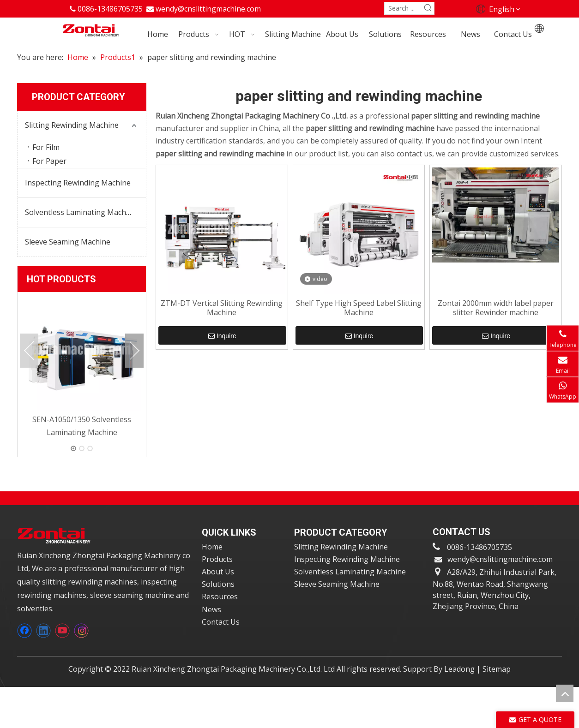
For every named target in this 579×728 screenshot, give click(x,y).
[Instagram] (81, 631)
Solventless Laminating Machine (81, 212)
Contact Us (221, 622)
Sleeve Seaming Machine (68, 242)
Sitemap (497, 669)
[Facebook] (24, 631)
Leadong (459, 669)
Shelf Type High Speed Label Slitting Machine (359, 308)
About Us (218, 572)
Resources (220, 597)
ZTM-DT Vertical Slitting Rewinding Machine (222, 308)
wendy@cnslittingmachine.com (208, 9)
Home (212, 547)
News (211, 609)
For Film (46, 147)
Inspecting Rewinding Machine (78, 183)
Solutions (218, 584)
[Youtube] (62, 631)
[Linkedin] (43, 631)
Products (217, 559)
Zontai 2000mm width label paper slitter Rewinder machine (496, 308)
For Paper (49, 161)
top (565, 693)
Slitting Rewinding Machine (72, 125)
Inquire (222, 336)
